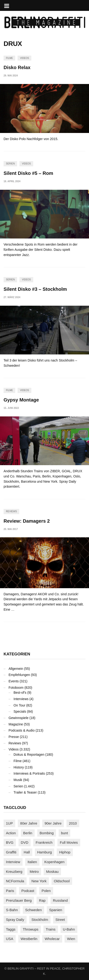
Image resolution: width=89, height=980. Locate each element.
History (19, 767)
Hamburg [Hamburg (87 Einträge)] (45, 852)
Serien (10, 164)
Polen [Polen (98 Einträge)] (46, 891)
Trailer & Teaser (25, 792)
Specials (20, 711)
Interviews (21, 699)
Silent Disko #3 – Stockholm (35, 289)
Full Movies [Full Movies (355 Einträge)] (69, 842)
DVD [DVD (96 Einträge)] (25, 842)
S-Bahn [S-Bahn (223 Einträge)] (12, 910)
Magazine (16, 724)
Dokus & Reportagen (29, 755)
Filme (9, 58)
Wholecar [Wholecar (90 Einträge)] (52, 939)
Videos (24, 58)
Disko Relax (17, 67)
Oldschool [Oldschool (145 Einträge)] (62, 881)
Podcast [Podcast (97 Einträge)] (28, 891)
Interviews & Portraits (29, 773)
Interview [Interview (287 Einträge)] (13, 862)
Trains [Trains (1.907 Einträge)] (51, 929)
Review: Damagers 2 (27, 521)
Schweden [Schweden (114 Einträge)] (33, 910)
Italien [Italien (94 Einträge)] (32, 862)
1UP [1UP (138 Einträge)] (9, 823)
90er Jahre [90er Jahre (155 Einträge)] (53, 823)
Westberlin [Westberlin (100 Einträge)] (29, 939)
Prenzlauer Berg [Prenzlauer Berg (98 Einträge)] (19, 900)
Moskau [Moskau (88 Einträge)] (52, 872)
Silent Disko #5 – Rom (28, 173)
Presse (14, 737)
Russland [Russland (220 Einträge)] (60, 900)
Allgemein (16, 669)
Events (14, 681)
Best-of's (20, 693)
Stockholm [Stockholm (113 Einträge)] (40, 920)
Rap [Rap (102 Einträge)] (42, 900)
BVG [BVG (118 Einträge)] (10, 842)
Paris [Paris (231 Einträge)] (10, 891)
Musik (18, 780)
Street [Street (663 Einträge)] (60, 920)
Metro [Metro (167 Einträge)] (34, 872)
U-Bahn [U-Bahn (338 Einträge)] (69, 929)
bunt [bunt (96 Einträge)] (64, 833)
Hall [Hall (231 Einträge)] (27, 852)
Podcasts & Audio (22, 730)
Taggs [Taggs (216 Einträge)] (11, 929)
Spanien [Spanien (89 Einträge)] (56, 910)
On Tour (19, 705)
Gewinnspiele (19, 718)
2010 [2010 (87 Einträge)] (73, 823)
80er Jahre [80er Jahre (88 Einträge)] (29, 823)
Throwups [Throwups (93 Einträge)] (31, 929)
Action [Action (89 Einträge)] (11, 833)
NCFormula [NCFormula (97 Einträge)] (15, 881)
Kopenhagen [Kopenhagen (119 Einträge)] (54, 862)
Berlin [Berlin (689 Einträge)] (28, 833)
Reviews (11, 511)
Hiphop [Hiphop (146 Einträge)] (65, 852)
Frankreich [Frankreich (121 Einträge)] (44, 842)
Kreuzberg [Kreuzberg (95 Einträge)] (14, 872)
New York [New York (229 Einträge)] (39, 881)
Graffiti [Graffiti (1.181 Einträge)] (11, 852)
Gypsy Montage (21, 400)
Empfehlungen (19, 675)
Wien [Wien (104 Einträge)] (71, 939)
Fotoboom (16, 688)
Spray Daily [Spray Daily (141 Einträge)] (15, 920)
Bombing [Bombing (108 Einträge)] (47, 833)
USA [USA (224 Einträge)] (10, 939)
